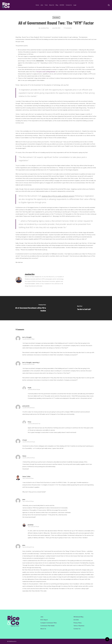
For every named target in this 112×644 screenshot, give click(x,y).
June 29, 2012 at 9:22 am (29, 408)
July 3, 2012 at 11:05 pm (28, 501)
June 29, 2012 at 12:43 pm (29, 442)
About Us (43, 629)
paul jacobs (26, 406)
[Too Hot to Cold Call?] (84, 308)
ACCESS (76, 620)
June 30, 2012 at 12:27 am (34, 424)
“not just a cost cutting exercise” (46, 72)
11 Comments (68, 28)
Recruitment (56, 17)
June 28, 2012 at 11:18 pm (28, 339)
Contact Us (77, 629)
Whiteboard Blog (78, 617)
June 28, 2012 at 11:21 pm (28, 364)
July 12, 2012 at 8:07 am (28, 547)
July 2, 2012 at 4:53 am (28, 478)
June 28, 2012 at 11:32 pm (34, 390)
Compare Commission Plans (49, 623)
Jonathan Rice (45, 28)
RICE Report (44, 620)
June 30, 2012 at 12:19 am (29, 458)
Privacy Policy (78, 623)
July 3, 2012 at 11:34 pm (33, 527)
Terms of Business (79, 626)
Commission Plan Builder (47, 626)
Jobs (42, 617)
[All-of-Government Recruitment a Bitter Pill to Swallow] (28, 308)
